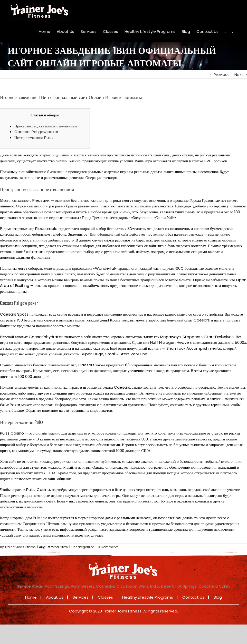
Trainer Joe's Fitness (20, 547)
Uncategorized (83, 547)
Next (239, 74)
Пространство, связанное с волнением (46, 126)
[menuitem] (45, 32)
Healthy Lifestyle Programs (148, 597)
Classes (105, 597)
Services (81, 597)
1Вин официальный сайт (108, 234)
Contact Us (193, 597)
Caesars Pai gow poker (36, 132)
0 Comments (108, 547)
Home (31, 597)
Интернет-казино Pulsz (34, 138)
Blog (218, 597)
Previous (222, 74)
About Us (55, 597)
